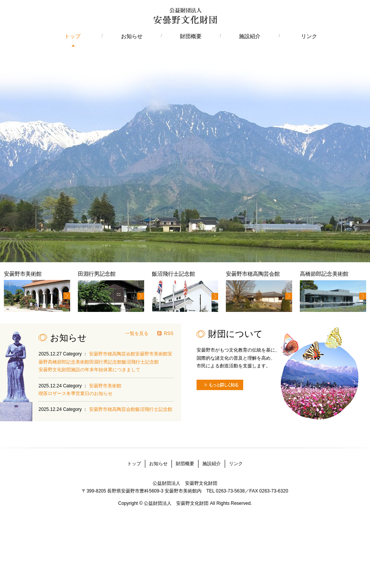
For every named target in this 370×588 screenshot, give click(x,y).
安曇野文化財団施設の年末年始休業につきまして (89, 370)
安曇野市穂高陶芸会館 (112, 354)
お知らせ (132, 36)
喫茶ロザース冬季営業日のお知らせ (76, 394)
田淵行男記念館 (106, 362)
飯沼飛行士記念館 (140, 362)
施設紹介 (250, 36)
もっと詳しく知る (220, 385)
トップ (72, 36)
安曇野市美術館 (151, 354)
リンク (309, 36)
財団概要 (191, 36)
